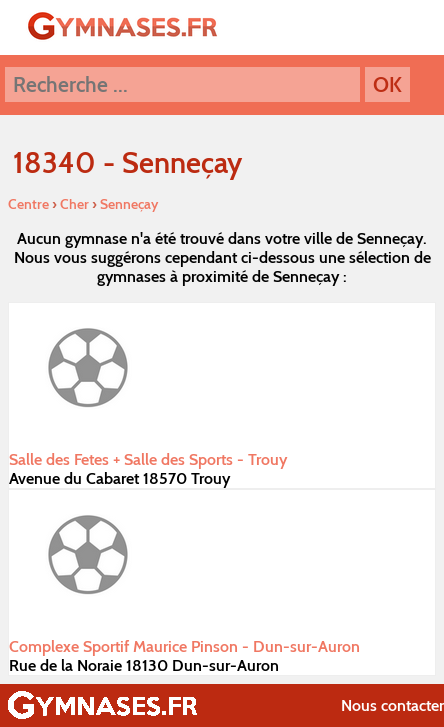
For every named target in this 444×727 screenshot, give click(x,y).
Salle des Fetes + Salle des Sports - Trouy (148, 459)
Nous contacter (392, 705)
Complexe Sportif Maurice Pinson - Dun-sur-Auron (184, 646)
